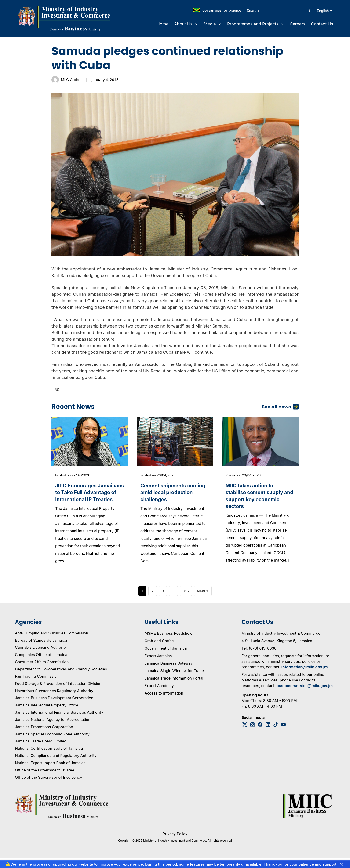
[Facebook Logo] (260, 735)
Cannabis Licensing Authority (41, 658)
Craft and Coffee (159, 651)
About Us (186, 24)
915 (186, 601)
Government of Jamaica (166, 659)
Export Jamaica (158, 666)
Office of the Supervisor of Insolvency (48, 788)
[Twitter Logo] (245, 735)
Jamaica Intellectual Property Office (47, 716)
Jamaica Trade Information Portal (174, 688)
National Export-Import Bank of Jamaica (50, 773)
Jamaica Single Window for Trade (174, 681)
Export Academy (159, 696)
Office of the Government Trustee (45, 780)
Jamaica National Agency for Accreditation (53, 730)
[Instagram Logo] (253, 735)
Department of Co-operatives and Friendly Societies (61, 679)
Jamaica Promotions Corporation (44, 737)
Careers (297, 24)
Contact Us (322, 24)
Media (213, 24)
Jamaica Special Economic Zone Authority (52, 744)
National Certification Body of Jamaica (49, 759)
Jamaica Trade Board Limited (41, 752)
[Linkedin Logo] (268, 735)
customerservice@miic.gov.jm (305, 696)
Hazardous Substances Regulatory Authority (54, 701)
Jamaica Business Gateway (169, 674)
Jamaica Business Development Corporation (54, 708)
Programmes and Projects (256, 24)
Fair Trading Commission (37, 687)
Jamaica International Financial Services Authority (59, 723)
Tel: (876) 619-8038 (259, 659)
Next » (203, 601)
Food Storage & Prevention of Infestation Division (58, 694)
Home (163, 24)
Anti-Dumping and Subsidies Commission (52, 643)
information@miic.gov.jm (305, 677)
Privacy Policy (175, 844)
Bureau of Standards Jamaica (41, 651)
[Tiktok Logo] (276, 735)
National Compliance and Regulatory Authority (56, 766)
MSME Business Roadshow (169, 644)
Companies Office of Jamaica (41, 665)
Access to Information (164, 703)
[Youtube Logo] (283, 735)
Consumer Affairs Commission (42, 672)
